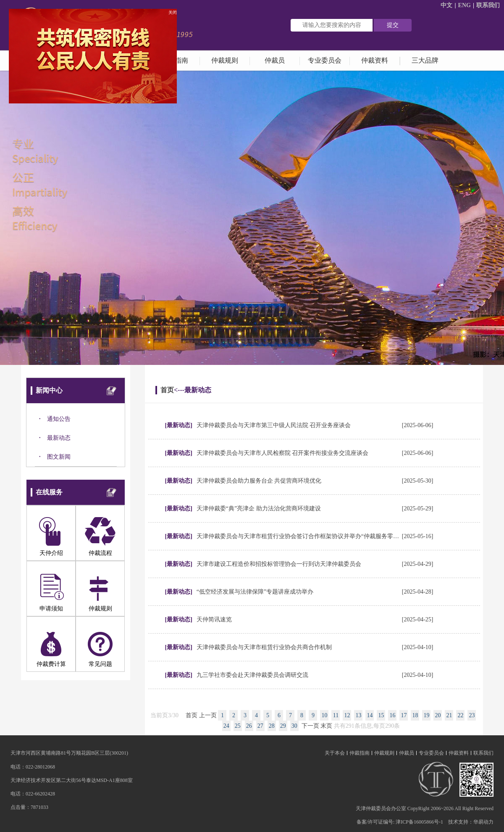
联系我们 (488, 5)
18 (415, 715)
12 (347, 715)
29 (283, 726)
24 (226, 726)
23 (472, 715)
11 (336, 715)
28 (272, 726)
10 (324, 715)
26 (249, 726)
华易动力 (483, 822)
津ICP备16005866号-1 (419, 822)
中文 (446, 5)
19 (426, 715)
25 (238, 726)
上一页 (208, 715)
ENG (465, 5)
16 (392, 715)
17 (404, 715)
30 (294, 726)
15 (381, 715)
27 (260, 726)
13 (358, 715)
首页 (167, 390)
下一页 (310, 726)
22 (460, 715)
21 (449, 715)
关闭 (171, 11)
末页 (326, 726)
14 (370, 715)
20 (438, 715)
